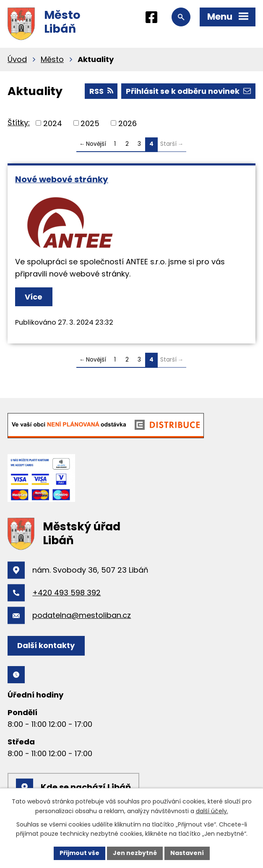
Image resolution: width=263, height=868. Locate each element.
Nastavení (187, 853)
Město (52, 59)
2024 (53, 123)
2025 (90, 123)
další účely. (212, 811)
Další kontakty (46, 645)
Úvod (17, 59)
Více (34, 297)
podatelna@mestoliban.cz (82, 615)
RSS (101, 91)
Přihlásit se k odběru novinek (188, 91)
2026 (128, 123)
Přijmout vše (79, 853)
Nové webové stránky (62, 179)
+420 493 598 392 (66, 593)
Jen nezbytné (135, 853)
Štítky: (19, 123)
